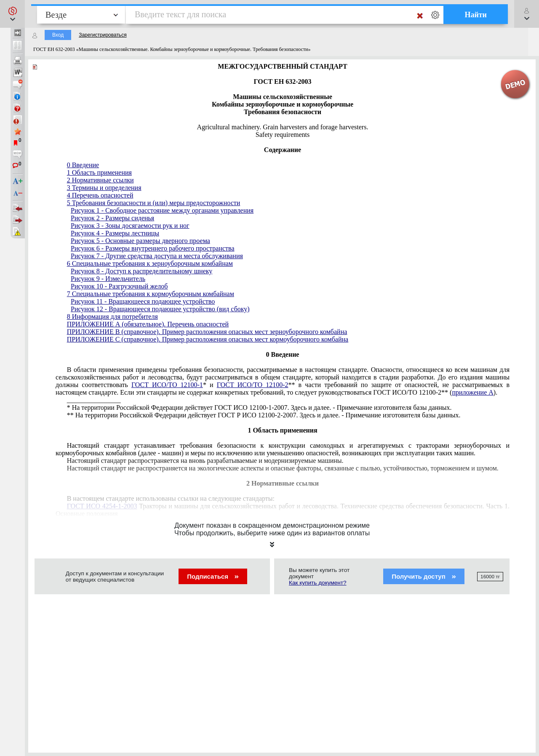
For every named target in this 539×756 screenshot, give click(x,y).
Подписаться (213, 576)
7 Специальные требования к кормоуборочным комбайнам (151, 294)
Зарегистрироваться (103, 35)
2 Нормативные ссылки (100, 180)
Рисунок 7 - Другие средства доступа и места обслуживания (157, 256)
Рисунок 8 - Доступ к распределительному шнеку (141, 271)
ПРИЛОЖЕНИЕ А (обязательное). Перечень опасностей (148, 324)
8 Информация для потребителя (112, 317)
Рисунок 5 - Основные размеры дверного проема (140, 241)
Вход (58, 35)
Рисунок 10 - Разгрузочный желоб (119, 286)
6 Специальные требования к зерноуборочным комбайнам (150, 263)
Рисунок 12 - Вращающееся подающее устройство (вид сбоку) (160, 309)
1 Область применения (99, 172)
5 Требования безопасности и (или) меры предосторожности (154, 203)
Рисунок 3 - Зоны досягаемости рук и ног (130, 226)
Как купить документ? (318, 583)
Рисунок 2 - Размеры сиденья (112, 218)
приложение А (472, 392)
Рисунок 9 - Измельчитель (108, 279)
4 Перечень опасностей (100, 195)
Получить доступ (424, 576)
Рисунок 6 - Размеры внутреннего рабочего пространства (152, 248)
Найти (476, 15)
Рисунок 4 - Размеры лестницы (115, 233)
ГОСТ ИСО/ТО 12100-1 (167, 385)
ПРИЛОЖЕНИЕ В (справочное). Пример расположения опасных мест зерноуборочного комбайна (207, 332)
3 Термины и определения (104, 188)
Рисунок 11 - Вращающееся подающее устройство (143, 301)
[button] (12, 14)
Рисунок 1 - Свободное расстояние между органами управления (162, 210)
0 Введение (83, 165)
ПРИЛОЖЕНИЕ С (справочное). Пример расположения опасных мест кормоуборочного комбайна (208, 339)
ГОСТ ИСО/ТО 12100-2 (253, 385)
